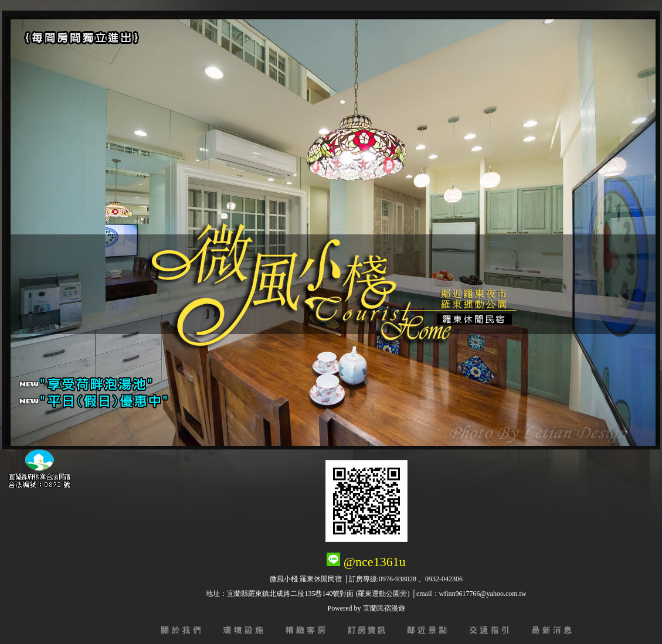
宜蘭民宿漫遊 (384, 608)
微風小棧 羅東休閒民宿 (306, 579)
